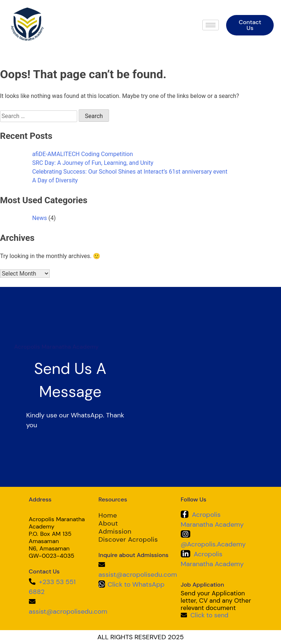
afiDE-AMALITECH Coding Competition (83, 154)
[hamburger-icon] (211, 25)
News (40, 218)
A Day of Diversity (55, 180)
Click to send (210, 615)
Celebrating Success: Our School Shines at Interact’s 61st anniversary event (130, 172)
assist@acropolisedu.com (68, 611)
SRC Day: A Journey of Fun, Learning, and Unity (93, 163)
